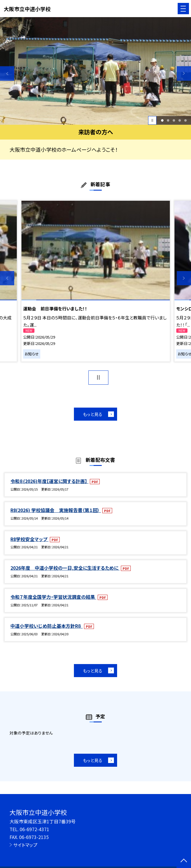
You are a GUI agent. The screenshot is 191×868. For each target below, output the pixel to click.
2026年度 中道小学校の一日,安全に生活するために (65, 568)
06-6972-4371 (34, 829)
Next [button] (184, 73)
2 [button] (168, 120)
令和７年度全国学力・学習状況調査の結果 (53, 597)
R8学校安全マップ (29, 539)
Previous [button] (7, 73)
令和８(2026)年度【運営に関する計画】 (49, 481)
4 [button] (180, 120)
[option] (95, 71)
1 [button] (162, 120)
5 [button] (185, 120)
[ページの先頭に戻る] (184, 861)
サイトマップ (25, 845)
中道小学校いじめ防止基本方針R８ (47, 626)
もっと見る (93, 414)
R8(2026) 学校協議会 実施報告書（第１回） (56, 510)
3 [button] (174, 120)
